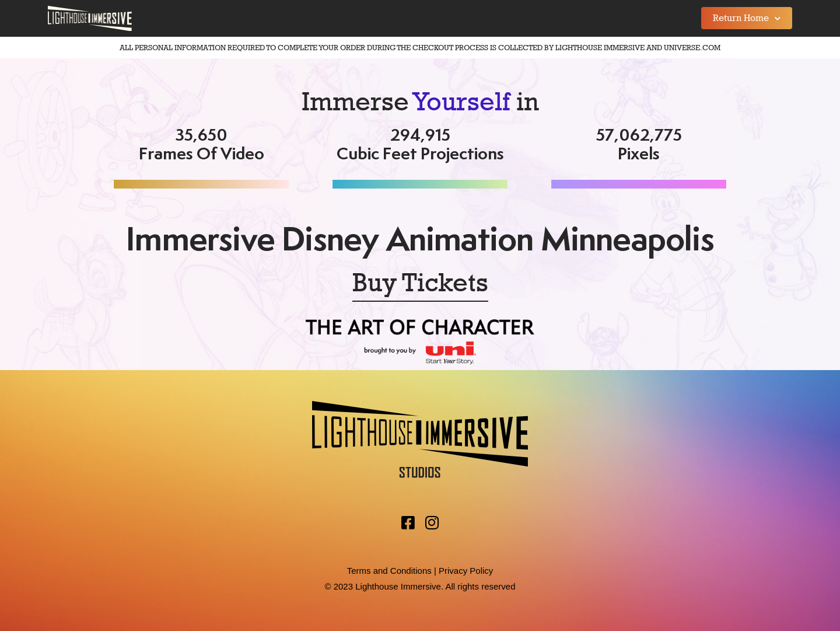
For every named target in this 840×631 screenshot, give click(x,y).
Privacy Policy (466, 571)
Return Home (747, 18)
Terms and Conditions (389, 571)
